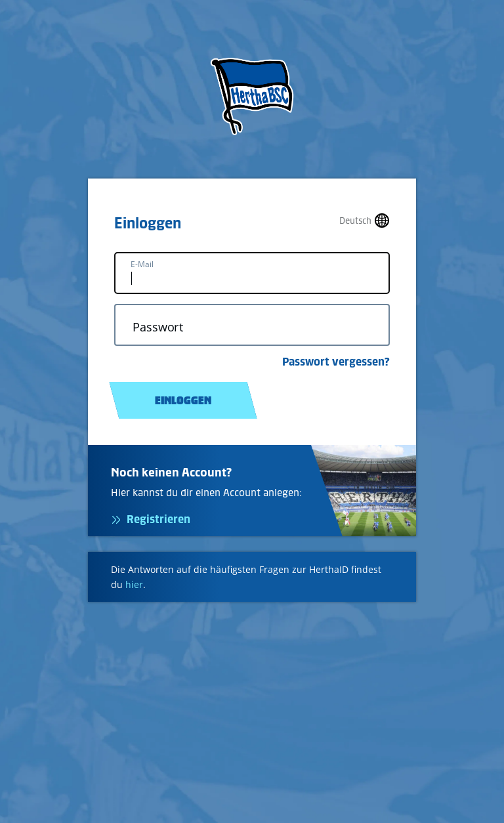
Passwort (158, 327)
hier (134, 584)
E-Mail (142, 264)
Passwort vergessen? (336, 362)
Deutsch (355, 221)
